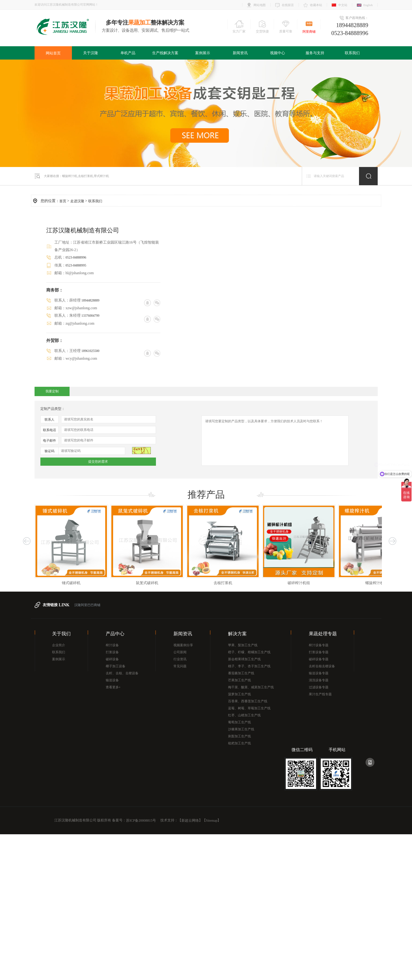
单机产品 (128, 53)
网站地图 (260, 5)
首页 (63, 201)
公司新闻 (180, 652)
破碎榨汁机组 (309, 583)
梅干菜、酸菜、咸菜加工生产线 (251, 687)
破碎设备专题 (319, 659)
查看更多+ (113, 687)
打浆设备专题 (319, 652)
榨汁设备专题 (319, 645)
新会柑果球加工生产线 (244, 659)
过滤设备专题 (319, 687)
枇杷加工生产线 (239, 743)
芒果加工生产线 (239, 680)
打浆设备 (112, 652)
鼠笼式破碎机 (157, 583)
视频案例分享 (183, 645)
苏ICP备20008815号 (141, 821)
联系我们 (352, 53)
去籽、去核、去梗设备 (122, 673)
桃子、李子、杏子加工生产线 (249, 666)
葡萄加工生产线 (239, 722)
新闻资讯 (240, 53)
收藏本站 (316, 5)
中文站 (343, 5)
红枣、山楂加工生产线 (244, 715)
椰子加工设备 (116, 666)
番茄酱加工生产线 (241, 673)
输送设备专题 (319, 673)
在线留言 (288, 5)
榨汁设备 (112, 645)
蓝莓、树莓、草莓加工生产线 (249, 708)
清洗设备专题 (319, 680)
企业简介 (59, 645)
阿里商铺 (309, 32)
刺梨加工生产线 (239, 736)
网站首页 (53, 53)
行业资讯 (180, 659)
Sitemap (212, 821)
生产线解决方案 (165, 53)
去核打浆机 (233, 583)
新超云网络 (190, 821)
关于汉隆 (91, 53)
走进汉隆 (77, 201)
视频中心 (278, 53)
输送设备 (112, 680)
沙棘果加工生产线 (241, 729)
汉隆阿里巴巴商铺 (87, 605)
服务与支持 (315, 53)
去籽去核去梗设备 (322, 666)
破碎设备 (112, 659)
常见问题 (180, 666)
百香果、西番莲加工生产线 (248, 701)
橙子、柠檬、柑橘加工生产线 (249, 652)
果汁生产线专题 (320, 694)
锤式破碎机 (81, 583)
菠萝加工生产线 (239, 694)
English (368, 5)
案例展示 (203, 53)
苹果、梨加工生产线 (243, 645)
